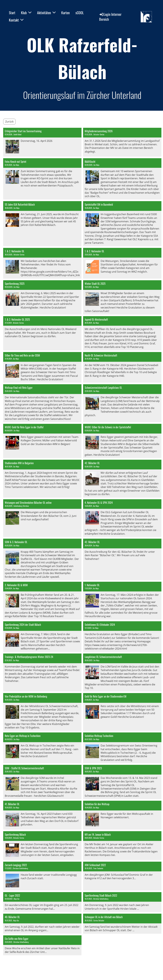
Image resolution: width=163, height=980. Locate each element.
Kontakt (16, 20)
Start (12, 13)
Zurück (9, 122)
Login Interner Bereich (110, 17)
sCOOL (80, 13)
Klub (26, 13)
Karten (66, 13)
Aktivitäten (46, 13)
